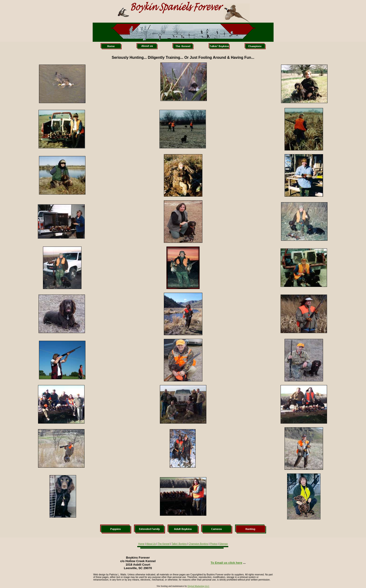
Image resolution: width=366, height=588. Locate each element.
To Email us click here (226, 563)
